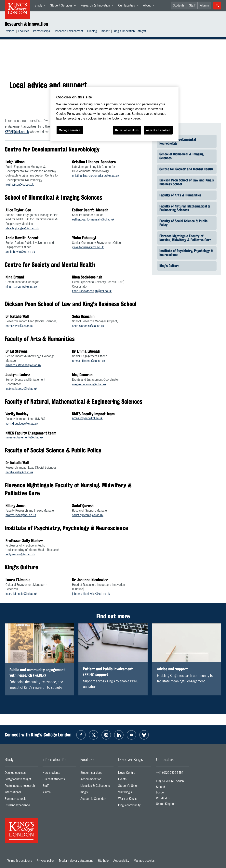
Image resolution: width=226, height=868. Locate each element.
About (150, 6)
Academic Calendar (97, 800)
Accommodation (97, 780)
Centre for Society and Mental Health (186, 169)
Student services (97, 774)
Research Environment (68, 32)
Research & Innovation (98, 6)
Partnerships (41, 32)
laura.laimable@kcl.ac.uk (21, 594)
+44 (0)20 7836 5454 (170, 773)
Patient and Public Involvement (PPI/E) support (108, 672)
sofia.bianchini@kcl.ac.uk (88, 326)
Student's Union (135, 787)
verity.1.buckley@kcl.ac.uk (22, 424)
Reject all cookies (127, 130)
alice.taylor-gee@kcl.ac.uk (22, 228)
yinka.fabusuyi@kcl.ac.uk (88, 247)
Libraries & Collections (97, 787)
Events (135, 780)
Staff (192, 6)
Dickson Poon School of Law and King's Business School (187, 182)
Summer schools (21, 800)
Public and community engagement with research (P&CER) (37, 672)
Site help (103, 861)
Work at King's (135, 800)
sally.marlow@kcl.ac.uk (20, 554)
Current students (59, 780)
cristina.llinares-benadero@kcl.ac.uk (96, 176)
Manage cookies (144, 861)
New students (59, 774)
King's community (135, 806)
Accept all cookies (158, 130)
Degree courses (21, 774)
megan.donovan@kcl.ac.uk (89, 384)
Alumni (204, 6)
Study (41, 6)
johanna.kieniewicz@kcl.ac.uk (91, 594)
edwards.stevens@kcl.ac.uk (23, 365)
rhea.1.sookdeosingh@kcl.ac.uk (92, 291)
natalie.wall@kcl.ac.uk (19, 326)
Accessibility (121, 861)
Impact (105, 32)
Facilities (24, 32)
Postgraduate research (21, 787)
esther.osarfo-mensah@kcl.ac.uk (93, 220)
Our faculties (129, 6)
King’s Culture (169, 266)
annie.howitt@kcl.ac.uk (20, 252)
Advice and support (173, 669)
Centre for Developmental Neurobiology (178, 141)
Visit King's (135, 793)
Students (179, 6)
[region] (114, 114)
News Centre (135, 774)
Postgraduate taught (21, 780)
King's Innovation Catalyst (130, 32)
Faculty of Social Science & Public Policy (183, 223)
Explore (10, 32)
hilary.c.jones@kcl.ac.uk (21, 515)
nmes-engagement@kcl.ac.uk (24, 437)
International (21, 793)
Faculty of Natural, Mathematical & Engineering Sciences (185, 208)
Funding (92, 32)
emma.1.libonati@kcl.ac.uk (89, 361)
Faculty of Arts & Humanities (180, 195)
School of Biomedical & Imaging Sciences (181, 156)
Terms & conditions (20, 861)
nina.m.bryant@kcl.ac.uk (21, 287)
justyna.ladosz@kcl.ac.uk (21, 389)
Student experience (21, 806)
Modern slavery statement (76, 861)
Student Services (64, 6)
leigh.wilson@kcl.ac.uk (20, 185)
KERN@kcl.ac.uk (17, 132)
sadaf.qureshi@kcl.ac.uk (88, 515)
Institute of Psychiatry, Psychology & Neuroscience (186, 253)
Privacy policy (46, 861)
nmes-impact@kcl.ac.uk (87, 418)
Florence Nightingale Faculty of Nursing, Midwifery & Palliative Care (185, 238)
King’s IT (97, 793)
